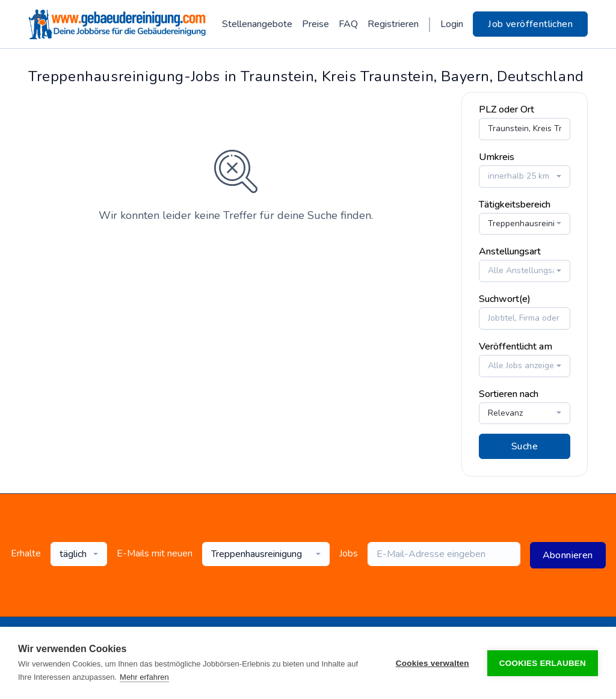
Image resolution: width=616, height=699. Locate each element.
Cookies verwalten (433, 663)
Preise (316, 24)
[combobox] (525, 177)
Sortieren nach (509, 394)
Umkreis (497, 157)
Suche (525, 446)
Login (452, 24)
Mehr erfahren (144, 677)
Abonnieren (568, 555)
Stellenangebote (257, 24)
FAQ (348, 24)
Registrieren (393, 24)
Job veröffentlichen (530, 24)
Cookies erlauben (543, 663)
